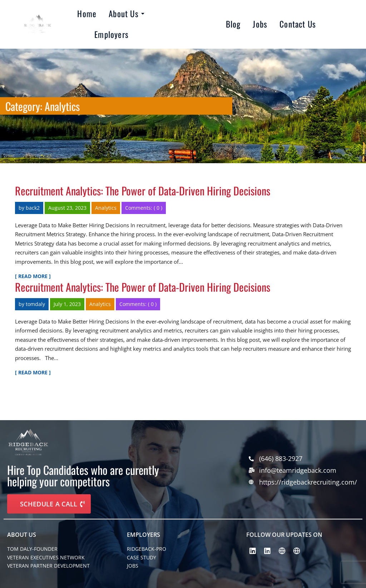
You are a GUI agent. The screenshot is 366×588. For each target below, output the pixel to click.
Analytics (106, 208)
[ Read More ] (33, 276)
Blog (233, 24)
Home (87, 14)
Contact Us (298, 24)
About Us (125, 14)
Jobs (260, 24)
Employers (112, 34)
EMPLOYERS (144, 535)
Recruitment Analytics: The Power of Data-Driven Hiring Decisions (143, 191)
